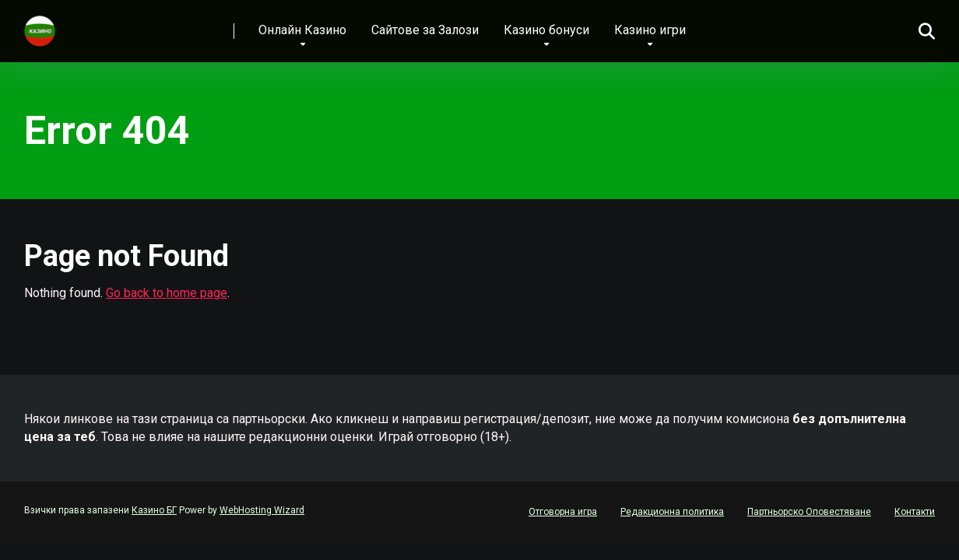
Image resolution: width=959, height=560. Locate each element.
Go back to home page (167, 293)
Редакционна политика (672, 512)
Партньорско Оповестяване (809, 512)
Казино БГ (154, 510)
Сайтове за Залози (425, 30)
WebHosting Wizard (262, 510)
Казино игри (650, 30)
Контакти (915, 512)
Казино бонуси (546, 30)
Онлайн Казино (302, 30)
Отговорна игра (563, 512)
